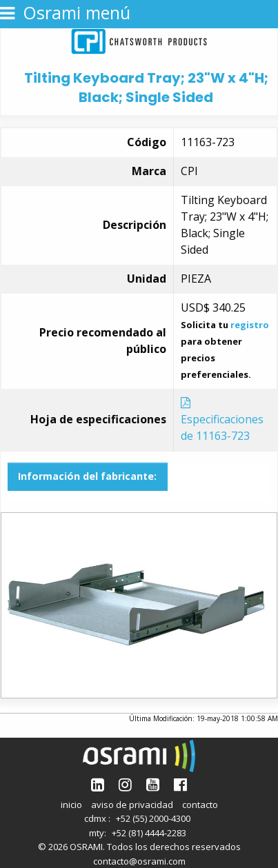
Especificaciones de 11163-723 (222, 420)
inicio (71, 805)
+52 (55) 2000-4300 (153, 818)
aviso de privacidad (132, 805)
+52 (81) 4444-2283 (149, 833)
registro (250, 325)
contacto (200, 805)
